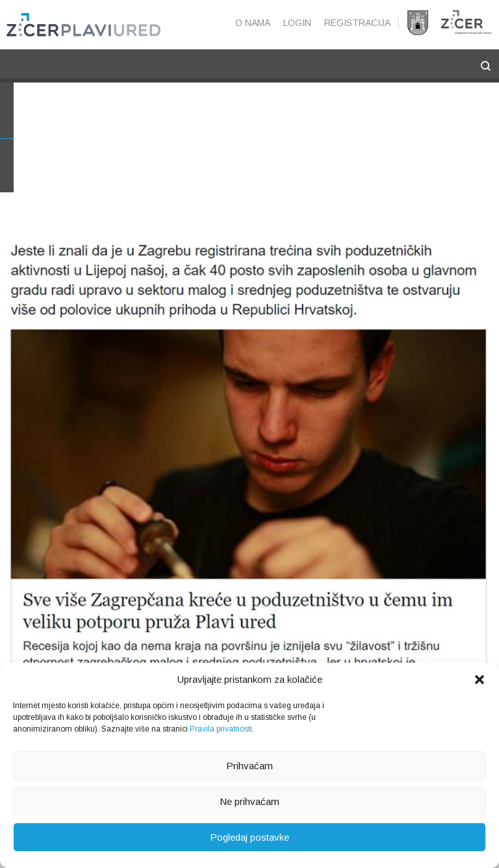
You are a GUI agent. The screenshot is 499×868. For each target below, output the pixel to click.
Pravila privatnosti (221, 729)
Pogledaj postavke (249, 837)
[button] (480, 680)
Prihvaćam (249, 766)
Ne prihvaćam (249, 801)
